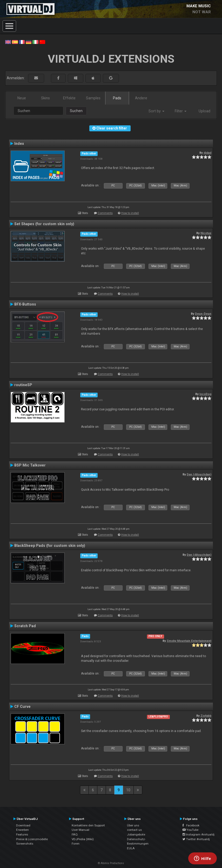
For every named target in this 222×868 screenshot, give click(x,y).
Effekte (69, 98)
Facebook (191, 825)
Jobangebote (136, 834)
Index (19, 144)
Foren (76, 844)
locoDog (205, 394)
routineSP (23, 385)
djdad (207, 153)
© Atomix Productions (111, 863)
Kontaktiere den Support (88, 825)
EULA (131, 848)
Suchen (76, 111)
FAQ (75, 834)
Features (22, 834)
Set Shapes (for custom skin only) (44, 224)
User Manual (80, 830)
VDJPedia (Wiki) (83, 839)
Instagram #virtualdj (199, 834)
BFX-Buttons (25, 304)
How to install (130, 213)
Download (23, 825)
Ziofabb (206, 716)
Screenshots (25, 844)
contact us (134, 830)
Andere (141, 98)
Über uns (133, 825)
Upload (204, 111)
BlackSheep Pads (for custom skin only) (50, 546)
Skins (45, 98)
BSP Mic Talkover (30, 465)
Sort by (156, 111)
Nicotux (206, 233)
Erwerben (22, 830)
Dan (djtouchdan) (199, 474)
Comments (105, 213)
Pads (117, 98)
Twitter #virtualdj (196, 839)
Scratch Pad (25, 626)
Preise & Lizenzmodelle (32, 839)
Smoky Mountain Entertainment (189, 641)
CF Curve (22, 707)
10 (128, 790)
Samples (93, 98)
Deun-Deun (203, 314)
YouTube (190, 830)
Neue (22, 98)
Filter (181, 111)
